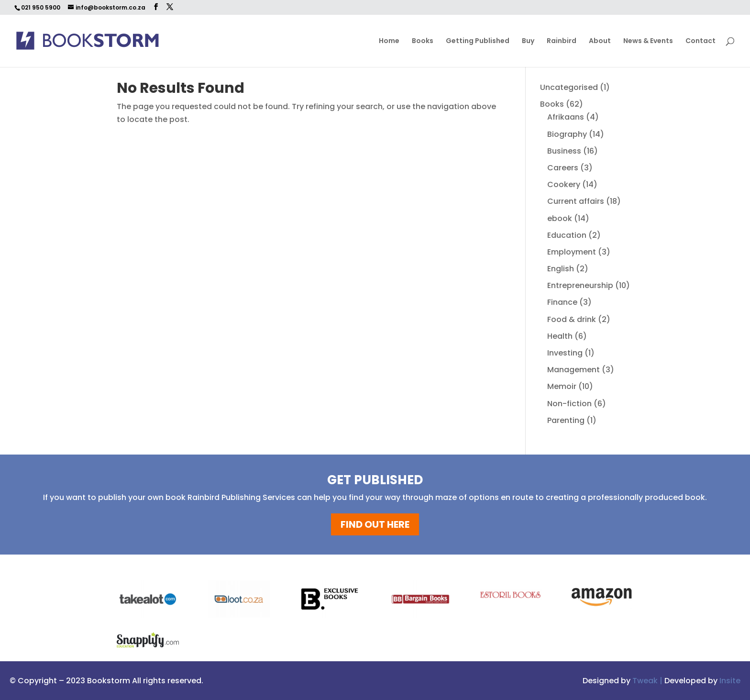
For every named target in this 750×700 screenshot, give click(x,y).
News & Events (648, 41)
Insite (730, 681)
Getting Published (478, 41)
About (600, 41)
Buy (528, 41)
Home (389, 41)
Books (423, 41)
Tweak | (648, 681)
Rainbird (562, 41)
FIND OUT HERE (375, 524)
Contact (700, 41)
